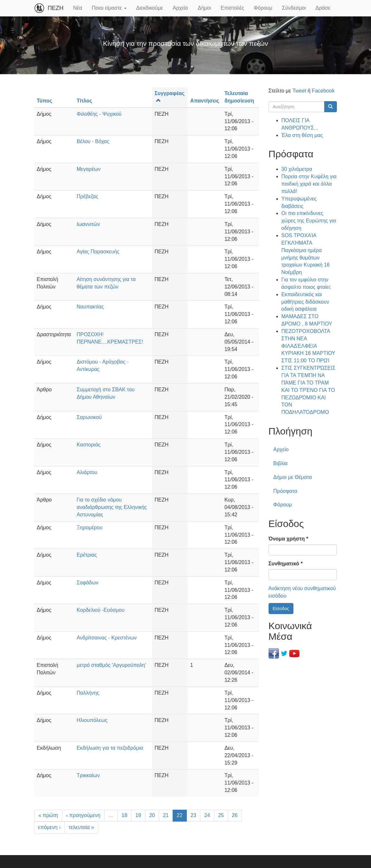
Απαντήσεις (205, 101)
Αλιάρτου (87, 472)
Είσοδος (281, 609)
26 (235, 815)
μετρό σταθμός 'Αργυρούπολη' (111, 665)
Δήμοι (204, 8)
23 (194, 815)
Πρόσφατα (285, 491)
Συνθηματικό (286, 564)
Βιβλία (281, 463)
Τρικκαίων (88, 775)
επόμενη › (49, 827)
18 (125, 815)
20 (152, 815)
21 (166, 815)
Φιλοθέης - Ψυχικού (99, 114)
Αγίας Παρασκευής (98, 252)
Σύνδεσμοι (294, 8)
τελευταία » (81, 827)
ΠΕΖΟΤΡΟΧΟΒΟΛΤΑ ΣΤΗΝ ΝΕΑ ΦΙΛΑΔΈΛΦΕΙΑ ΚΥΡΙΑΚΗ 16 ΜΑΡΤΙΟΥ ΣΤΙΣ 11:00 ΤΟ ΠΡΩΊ (308, 346)
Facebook (323, 91)
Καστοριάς (89, 445)
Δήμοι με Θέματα (293, 477)
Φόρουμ (263, 8)
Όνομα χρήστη (288, 539)
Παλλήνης (88, 693)
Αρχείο (180, 8)
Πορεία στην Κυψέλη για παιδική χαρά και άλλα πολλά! (309, 184)
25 (221, 815)
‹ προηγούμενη (83, 815)
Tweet (299, 91)
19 (138, 815)
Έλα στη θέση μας (302, 135)
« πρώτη (48, 815)
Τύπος (44, 101)
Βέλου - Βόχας (93, 141)
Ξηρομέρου (90, 527)
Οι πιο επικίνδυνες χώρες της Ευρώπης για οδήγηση (309, 221)
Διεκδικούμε (150, 8)
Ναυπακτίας (90, 307)
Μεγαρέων (89, 169)
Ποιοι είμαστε (109, 8)
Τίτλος (84, 101)
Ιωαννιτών (88, 224)
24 (207, 815)
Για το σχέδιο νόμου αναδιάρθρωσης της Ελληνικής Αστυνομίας (112, 507)
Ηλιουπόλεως (92, 720)
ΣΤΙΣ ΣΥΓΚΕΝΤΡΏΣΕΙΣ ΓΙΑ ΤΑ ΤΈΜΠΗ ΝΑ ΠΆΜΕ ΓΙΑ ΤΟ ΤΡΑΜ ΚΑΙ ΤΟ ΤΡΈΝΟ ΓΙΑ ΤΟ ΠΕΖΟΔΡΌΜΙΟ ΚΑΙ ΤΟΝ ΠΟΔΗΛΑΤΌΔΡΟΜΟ (309, 390)
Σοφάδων (88, 583)
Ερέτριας (87, 555)
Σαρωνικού (89, 417)
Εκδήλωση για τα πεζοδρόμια (110, 748)
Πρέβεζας (87, 196)
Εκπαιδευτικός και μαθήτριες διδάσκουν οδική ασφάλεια (305, 302)
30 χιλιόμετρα (297, 169)
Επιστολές (232, 8)
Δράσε (323, 8)
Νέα (78, 8)
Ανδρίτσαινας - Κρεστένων (107, 638)
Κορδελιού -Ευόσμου (101, 610)
